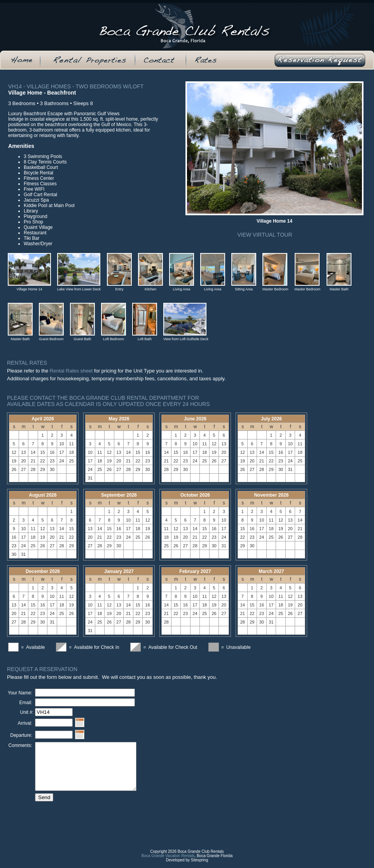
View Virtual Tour (265, 235)
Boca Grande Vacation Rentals (168, 862)
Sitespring (199, 866)
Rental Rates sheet (71, 371)
